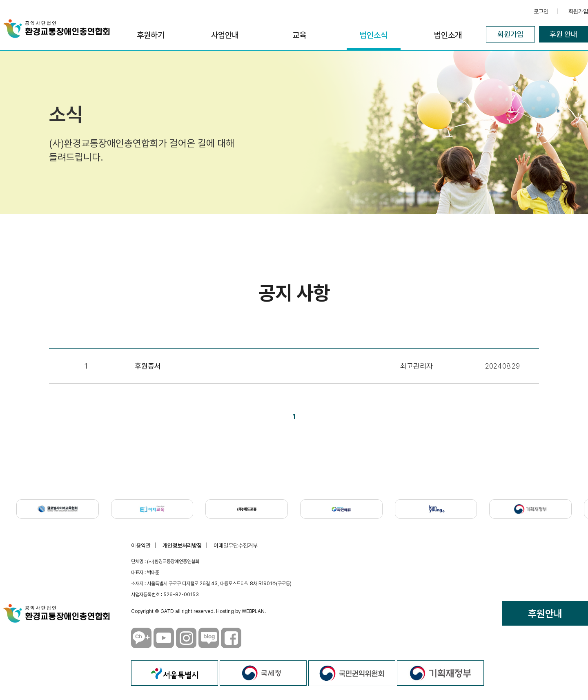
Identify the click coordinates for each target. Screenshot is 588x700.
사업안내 (225, 35)
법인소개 (448, 35)
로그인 (541, 11)
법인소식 (374, 35)
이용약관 (141, 546)
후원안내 (545, 614)
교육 (299, 35)
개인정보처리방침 (182, 546)
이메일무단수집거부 (236, 546)
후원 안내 (563, 34)
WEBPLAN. (254, 611)
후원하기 (151, 35)
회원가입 (578, 11)
